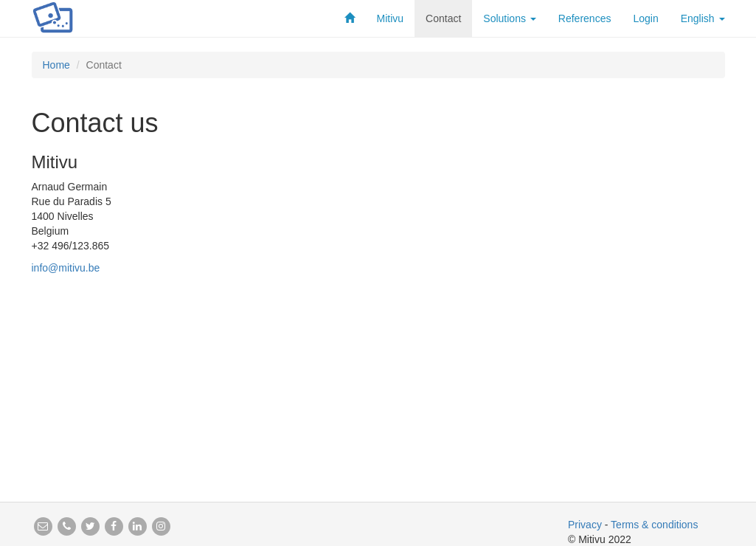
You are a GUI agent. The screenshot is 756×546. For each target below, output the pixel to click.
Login (645, 18)
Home (56, 65)
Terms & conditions (654, 525)
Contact (443, 18)
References (585, 18)
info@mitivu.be (66, 268)
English (703, 18)
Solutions (509, 18)
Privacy (585, 525)
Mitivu (391, 18)
